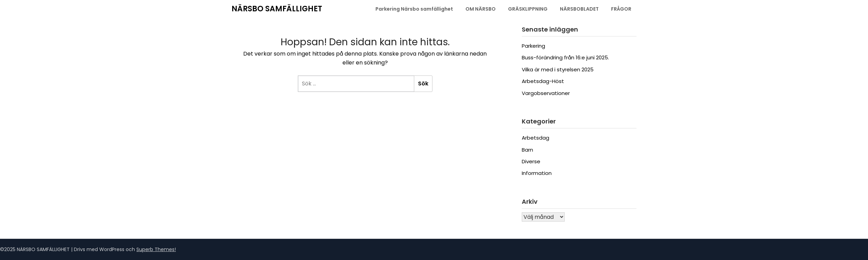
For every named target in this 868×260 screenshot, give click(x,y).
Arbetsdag (536, 138)
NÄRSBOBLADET (579, 9)
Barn (527, 150)
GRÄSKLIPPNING (528, 9)
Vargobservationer (546, 93)
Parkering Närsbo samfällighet (414, 9)
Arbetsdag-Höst (543, 81)
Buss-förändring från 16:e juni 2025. (565, 57)
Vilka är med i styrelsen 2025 (558, 69)
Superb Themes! (156, 249)
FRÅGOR (621, 9)
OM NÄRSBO (481, 9)
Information (537, 173)
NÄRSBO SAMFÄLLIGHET (277, 9)
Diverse (531, 161)
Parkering (533, 46)
